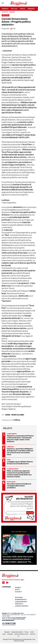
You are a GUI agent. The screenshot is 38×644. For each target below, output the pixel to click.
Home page (5, 12)
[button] (34, 13)
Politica (12, 12)
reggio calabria (18, 415)
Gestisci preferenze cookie (21, 634)
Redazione (7, 632)
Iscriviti (30, 513)
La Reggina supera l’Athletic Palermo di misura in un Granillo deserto (20, 463)
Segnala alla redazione (17, 632)
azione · (8, 415)
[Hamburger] (3, 3)
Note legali (10, 634)
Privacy (27, 632)
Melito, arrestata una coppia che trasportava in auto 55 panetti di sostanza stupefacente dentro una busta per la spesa (19, 474)
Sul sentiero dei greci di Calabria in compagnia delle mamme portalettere (19, 486)
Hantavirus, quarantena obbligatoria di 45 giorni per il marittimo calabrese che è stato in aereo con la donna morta (20, 451)
